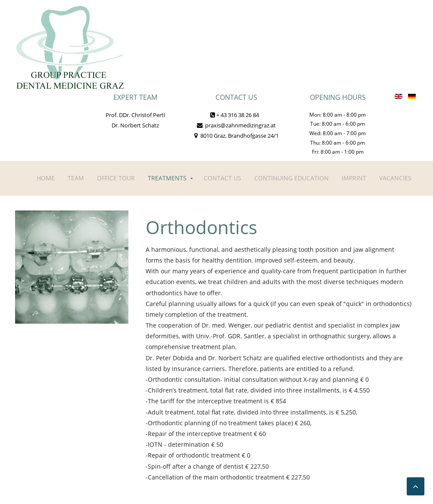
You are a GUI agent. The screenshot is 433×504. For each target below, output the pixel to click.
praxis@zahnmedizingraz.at (236, 125)
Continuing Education (291, 178)
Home (46, 178)
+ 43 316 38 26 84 (235, 115)
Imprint (354, 178)
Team (76, 178)
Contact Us (223, 178)
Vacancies (395, 178)
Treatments (167, 178)
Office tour (116, 178)
